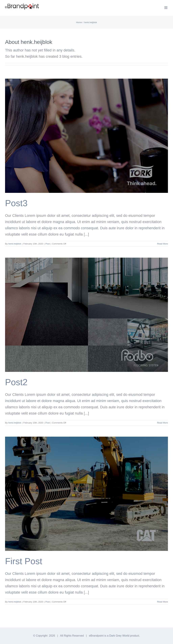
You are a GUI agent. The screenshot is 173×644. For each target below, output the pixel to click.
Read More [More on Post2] (163, 423)
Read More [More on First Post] (163, 602)
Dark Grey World (119, 636)
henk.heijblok (15, 244)
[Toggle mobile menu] (166, 8)
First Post (24, 561)
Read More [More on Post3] (163, 244)
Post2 (16, 382)
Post (48, 244)
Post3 (16, 203)
